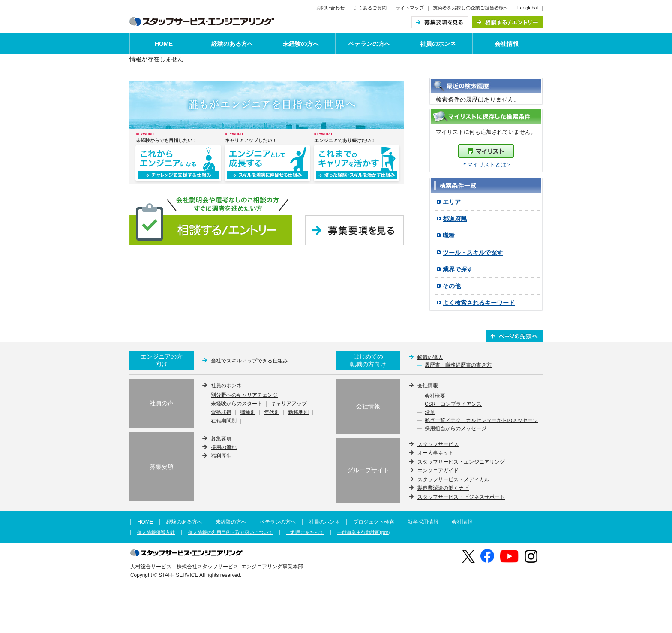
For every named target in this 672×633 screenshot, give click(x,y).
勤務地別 (298, 413)
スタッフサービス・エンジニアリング (461, 462)
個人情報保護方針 (156, 532)
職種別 (248, 413)
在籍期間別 (224, 421)
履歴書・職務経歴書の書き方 (458, 365)
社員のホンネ (438, 44)
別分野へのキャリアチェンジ (244, 395)
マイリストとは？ (489, 164)
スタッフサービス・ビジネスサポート (461, 497)
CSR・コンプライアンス (453, 404)
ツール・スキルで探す (473, 253)
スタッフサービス (438, 444)
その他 (452, 286)
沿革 (430, 413)
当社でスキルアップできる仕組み (249, 361)
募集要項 (221, 439)
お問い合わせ (330, 8)
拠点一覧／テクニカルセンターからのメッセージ (481, 421)
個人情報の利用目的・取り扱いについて (231, 532)
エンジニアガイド (438, 470)
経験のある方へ (232, 44)
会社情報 (507, 44)
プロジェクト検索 (374, 522)
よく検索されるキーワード (479, 303)
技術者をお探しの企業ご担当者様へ (471, 8)
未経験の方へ (301, 44)
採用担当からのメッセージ (456, 429)
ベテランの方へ (369, 44)
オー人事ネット (435, 453)
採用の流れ (224, 447)
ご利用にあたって (305, 532)
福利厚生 (221, 456)
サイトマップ (410, 8)
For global (528, 8)
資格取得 (221, 413)
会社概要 (435, 396)
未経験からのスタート (237, 404)
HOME (164, 44)
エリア (452, 202)
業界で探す (458, 269)
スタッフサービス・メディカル (453, 479)
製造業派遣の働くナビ (443, 488)
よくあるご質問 (370, 8)
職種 (449, 235)
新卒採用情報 (423, 522)
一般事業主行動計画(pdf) (363, 532)
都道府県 (455, 219)
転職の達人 (430, 357)
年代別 (272, 413)
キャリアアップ (289, 404)
